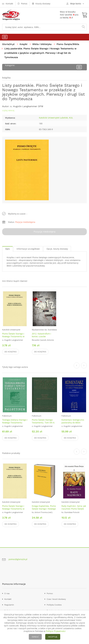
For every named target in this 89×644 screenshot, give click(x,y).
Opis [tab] (7, 249)
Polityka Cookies (54, 605)
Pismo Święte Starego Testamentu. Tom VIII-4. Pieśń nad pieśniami (43, 423)
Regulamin (9, 605)
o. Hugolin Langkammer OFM (27, 106)
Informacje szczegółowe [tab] (28, 249)
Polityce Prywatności (56, 631)
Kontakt (8, 599)
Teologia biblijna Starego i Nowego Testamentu (15, 421)
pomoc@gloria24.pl (18, 559)
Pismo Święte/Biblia (68, 44)
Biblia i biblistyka (42, 44)
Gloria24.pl (8, 44)
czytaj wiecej (8, 110)
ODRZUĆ (35, 637)
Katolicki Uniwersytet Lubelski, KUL (56, 118)
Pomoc (50, 593)
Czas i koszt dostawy (56, 599)
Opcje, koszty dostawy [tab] (57, 249)
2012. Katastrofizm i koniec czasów (41, 335)
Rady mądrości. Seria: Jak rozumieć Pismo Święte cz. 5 (74, 509)
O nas (7, 593)
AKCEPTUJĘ (53, 637)
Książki (23, 44)
